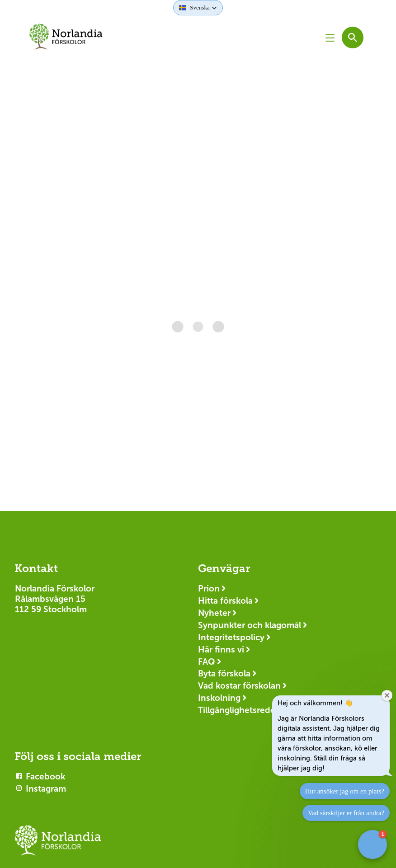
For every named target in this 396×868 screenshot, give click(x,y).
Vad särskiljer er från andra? (346, 813)
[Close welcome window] (387, 695)
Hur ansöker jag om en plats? (345, 791)
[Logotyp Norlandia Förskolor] (58, 845)
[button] (198, 8)
